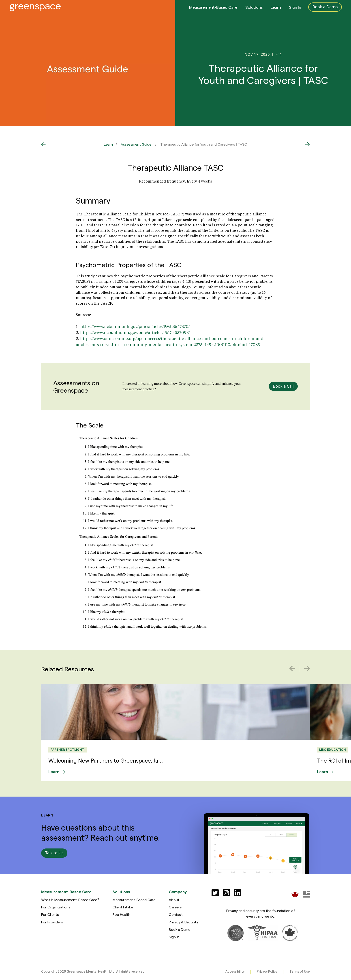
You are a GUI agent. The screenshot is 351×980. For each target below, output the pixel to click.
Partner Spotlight (67, 749)
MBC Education (333, 749)
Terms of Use (300, 971)
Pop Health (121, 914)
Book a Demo (180, 929)
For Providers (52, 922)
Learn (276, 11)
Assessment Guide (136, 144)
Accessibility (235, 971)
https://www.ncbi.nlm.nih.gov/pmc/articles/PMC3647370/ (135, 326)
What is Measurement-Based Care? (70, 900)
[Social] (215, 893)
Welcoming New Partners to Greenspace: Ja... (106, 760)
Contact (176, 914)
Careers (175, 907)
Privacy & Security (183, 922)
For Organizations (56, 907)
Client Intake (123, 907)
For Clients (50, 914)
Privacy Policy (267, 971)
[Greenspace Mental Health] (295, 895)
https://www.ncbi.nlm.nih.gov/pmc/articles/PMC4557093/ (135, 332)
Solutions (254, 11)
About (174, 900)
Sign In (295, 11)
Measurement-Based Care (213, 11)
